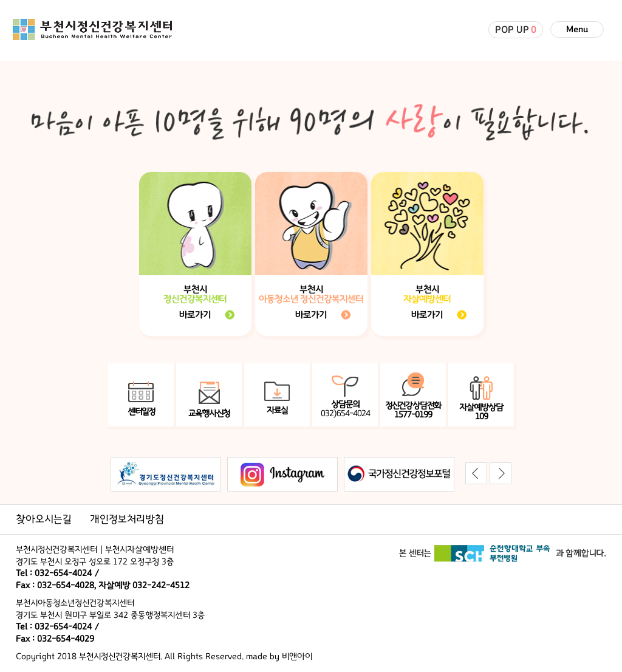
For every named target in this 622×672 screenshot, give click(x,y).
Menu (577, 29)
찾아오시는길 (44, 519)
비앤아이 (297, 657)
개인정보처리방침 (127, 519)
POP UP (516, 30)
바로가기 (195, 315)
